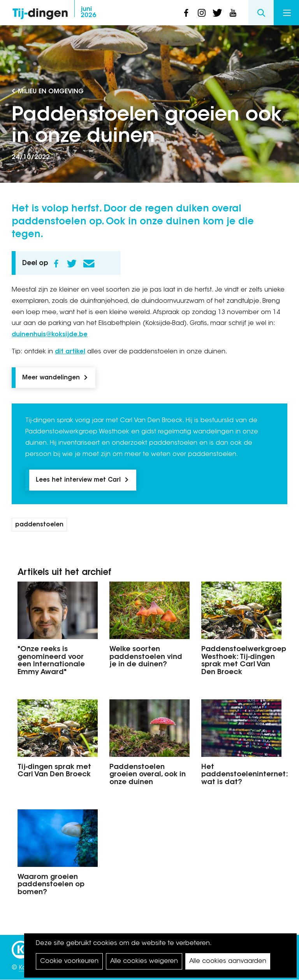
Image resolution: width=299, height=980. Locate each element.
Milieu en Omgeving (51, 92)
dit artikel (70, 352)
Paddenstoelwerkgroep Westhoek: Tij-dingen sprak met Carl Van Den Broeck (241, 661)
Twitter (72, 264)
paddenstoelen (39, 525)
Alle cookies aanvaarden (228, 961)
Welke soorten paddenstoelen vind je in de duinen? (146, 657)
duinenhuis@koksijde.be (50, 335)
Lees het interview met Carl (78, 480)
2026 (88, 12)
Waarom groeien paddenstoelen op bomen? (51, 885)
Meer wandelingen (51, 378)
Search (261, 13)
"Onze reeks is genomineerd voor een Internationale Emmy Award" (51, 661)
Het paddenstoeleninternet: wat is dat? (241, 775)
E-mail (89, 264)
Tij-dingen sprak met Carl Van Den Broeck (54, 771)
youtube (233, 13)
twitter (217, 13)
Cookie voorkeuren (69, 961)
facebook (186, 13)
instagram (202, 13)
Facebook (56, 264)
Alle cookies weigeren (144, 961)
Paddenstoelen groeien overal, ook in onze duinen (148, 775)
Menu (287, 13)
